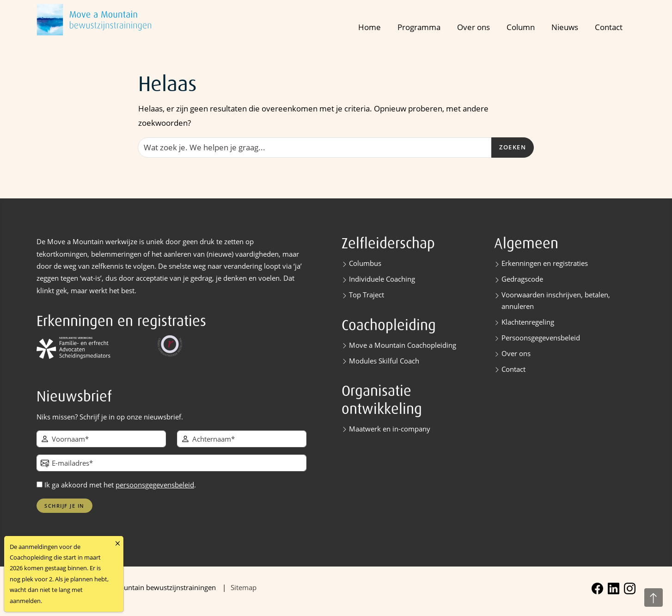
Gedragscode (522, 279)
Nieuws (565, 27)
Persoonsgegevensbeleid (541, 338)
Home (370, 27)
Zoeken (513, 147)
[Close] (118, 544)
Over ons (473, 27)
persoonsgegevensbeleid (155, 485)
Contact (609, 27)
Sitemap (244, 587)
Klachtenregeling (528, 322)
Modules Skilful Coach (384, 361)
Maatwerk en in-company (390, 429)
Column (521, 27)
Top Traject (367, 295)
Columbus (365, 263)
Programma (419, 27)
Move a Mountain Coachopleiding (403, 345)
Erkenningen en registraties (545, 263)
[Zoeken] (315, 148)
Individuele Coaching (382, 279)
